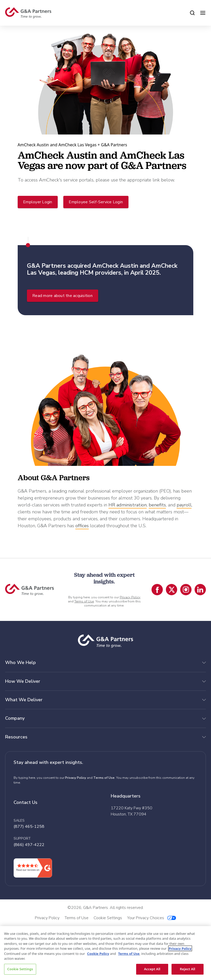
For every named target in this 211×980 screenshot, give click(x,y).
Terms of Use (84, 601)
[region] (105, 953)
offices (82, 526)
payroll (184, 505)
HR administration (128, 505)
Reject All (188, 969)
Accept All (152, 969)
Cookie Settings (20, 969)
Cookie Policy (98, 954)
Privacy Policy (130, 597)
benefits (157, 505)
